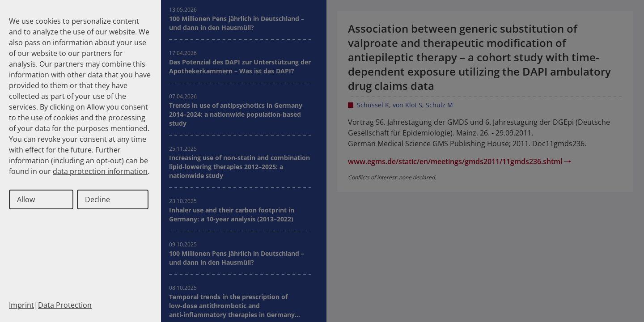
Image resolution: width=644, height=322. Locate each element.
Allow (26, 199)
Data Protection (65, 305)
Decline (97, 199)
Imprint (21, 305)
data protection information (100, 171)
